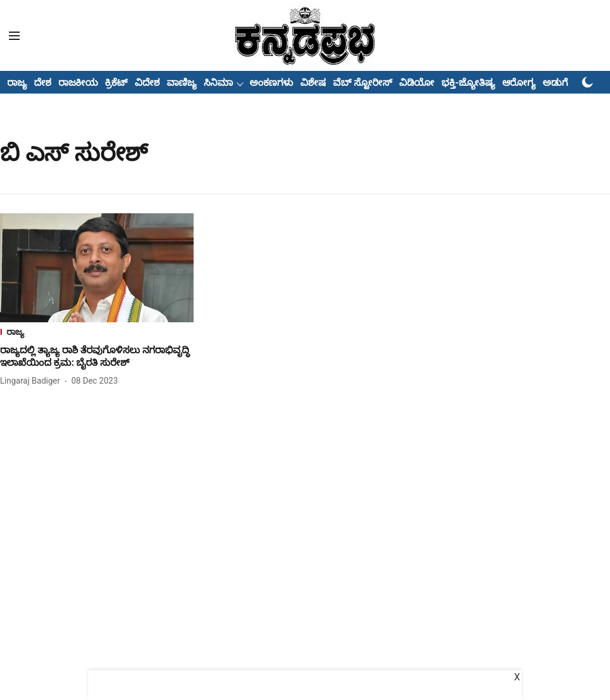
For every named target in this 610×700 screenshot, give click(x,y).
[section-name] (97, 333)
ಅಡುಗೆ (555, 83)
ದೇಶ (43, 83)
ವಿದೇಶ (147, 83)
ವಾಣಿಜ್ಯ (182, 83)
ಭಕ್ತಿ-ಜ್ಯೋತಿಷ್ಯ (468, 83)
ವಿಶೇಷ (313, 83)
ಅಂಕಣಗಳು (271, 83)
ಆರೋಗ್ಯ (519, 83)
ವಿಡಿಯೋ (417, 83)
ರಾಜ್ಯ (17, 83)
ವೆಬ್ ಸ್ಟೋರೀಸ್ (362, 83)
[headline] (97, 357)
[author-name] (32, 381)
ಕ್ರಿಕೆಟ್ (116, 83)
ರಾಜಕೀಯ (78, 83)
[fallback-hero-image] (97, 268)
